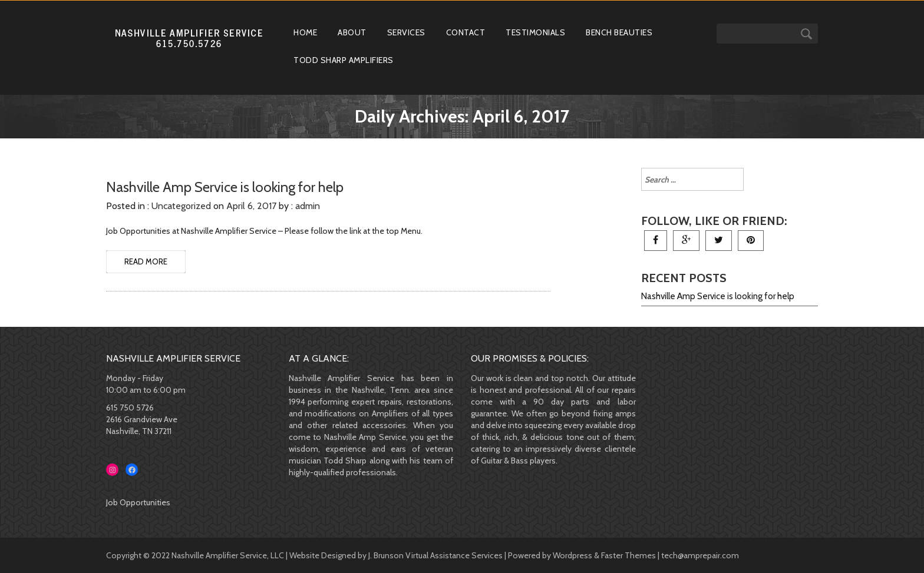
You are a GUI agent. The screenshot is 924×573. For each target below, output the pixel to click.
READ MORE (146, 261)
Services (406, 32)
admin (308, 206)
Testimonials (535, 32)
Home (305, 32)
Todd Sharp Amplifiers (344, 60)
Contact (466, 32)
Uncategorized (181, 206)
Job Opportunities (138, 502)
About (352, 32)
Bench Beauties (619, 32)
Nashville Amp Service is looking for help (718, 296)
